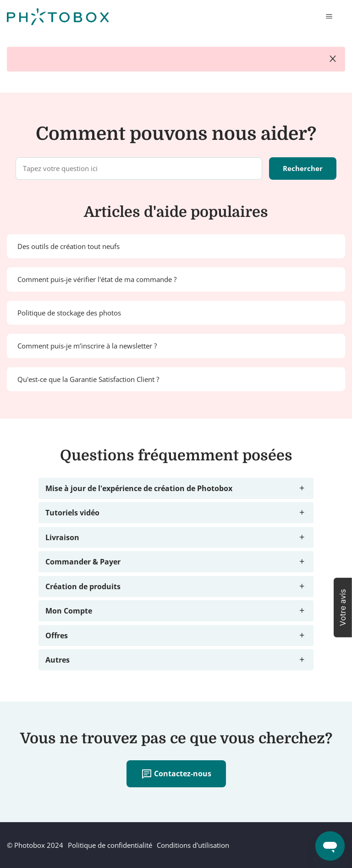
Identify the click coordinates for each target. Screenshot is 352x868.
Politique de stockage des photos (69, 313)
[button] (343, 608)
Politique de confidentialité (110, 845)
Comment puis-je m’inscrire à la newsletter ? (87, 346)
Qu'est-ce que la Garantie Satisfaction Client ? (88, 379)
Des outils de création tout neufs (69, 246)
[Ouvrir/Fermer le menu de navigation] (329, 17)
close (333, 59)
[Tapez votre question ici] (139, 169)
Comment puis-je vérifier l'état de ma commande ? (97, 279)
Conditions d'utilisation (193, 845)
